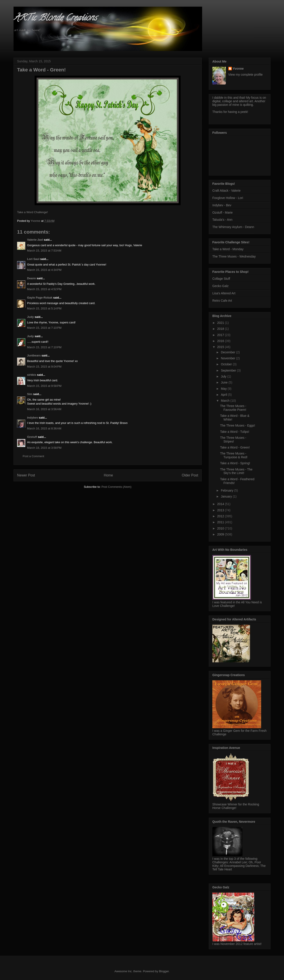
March (226, 401)
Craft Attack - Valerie (226, 191)
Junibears (34, 355)
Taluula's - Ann (222, 220)
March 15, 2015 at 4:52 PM (44, 289)
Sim (30, 394)
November (228, 358)
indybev (33, 418)
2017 (221, 335)
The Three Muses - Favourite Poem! (233, 408)
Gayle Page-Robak (40, 298)
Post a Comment (33, 456)
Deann (32, 278)
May (224, 389)
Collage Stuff (221, 279)
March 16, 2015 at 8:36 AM (44, 428)
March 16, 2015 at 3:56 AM (44, 409)
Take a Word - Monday (228, 249)
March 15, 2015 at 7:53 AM (44, 251)
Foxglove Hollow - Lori (228, 198)
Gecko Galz (220, 286)
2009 (221, 534)
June (225, 382)
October (227, 364)
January (227, 496)
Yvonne (238, 69)
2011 (221, 522)
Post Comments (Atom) (116, 487)
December (228, 352)
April (224, 395)
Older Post (190, 475)
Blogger (164, 971)
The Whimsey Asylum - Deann (233, 227)
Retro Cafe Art (222, 301)
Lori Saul (33, 259)
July (224, 376)
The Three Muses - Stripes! (233, 440)
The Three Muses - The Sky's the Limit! (236, 471)
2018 (221, 329)
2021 (221, 323)
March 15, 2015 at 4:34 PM (44, 270)
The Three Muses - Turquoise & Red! (234, 455)
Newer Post (26, 475)
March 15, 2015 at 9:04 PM (44, 367)
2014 (221, 504)
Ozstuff (32, 437)
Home (108, 475)
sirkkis (32, 375)
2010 (221, 528)
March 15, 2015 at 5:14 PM (44, 308)
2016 (221, 341)
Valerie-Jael (35, 240)
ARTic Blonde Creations (55, 19)
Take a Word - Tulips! (235, 432)
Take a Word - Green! (235, 447)
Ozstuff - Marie (223, 213)
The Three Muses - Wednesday (234, 256)
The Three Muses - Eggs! (238, 425)
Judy (30, 317)
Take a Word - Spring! (235, 463)
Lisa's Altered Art (224, 293)
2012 (221, 516)
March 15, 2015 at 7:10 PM (44, 328)
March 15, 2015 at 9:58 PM (44, 386)
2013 (221, 510)
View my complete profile (246, 75)
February (227, 490)
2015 (221, 347)
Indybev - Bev (222, 205)
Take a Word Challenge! (33, 212)
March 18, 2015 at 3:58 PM (44, 448)
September (229, 370)
